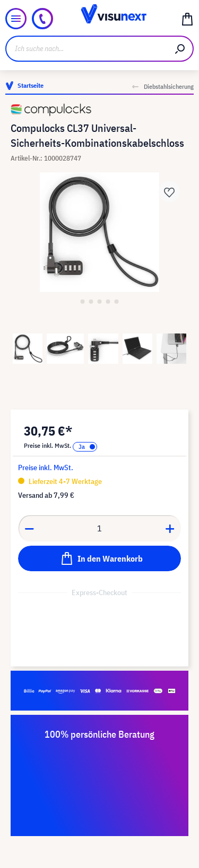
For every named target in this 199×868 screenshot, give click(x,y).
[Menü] (16, 19)
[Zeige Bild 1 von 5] (83, 302)
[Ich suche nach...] (86, 49)
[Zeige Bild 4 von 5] (108, 302)
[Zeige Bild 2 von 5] (91, 302)
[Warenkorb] (187, 19)
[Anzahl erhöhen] (170, 528)
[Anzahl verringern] (29, 528)
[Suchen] (180, 49)
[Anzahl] (100, 528)
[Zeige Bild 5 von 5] (117, 302)
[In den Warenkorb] (99, 558)
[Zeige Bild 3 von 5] (100, 302)
